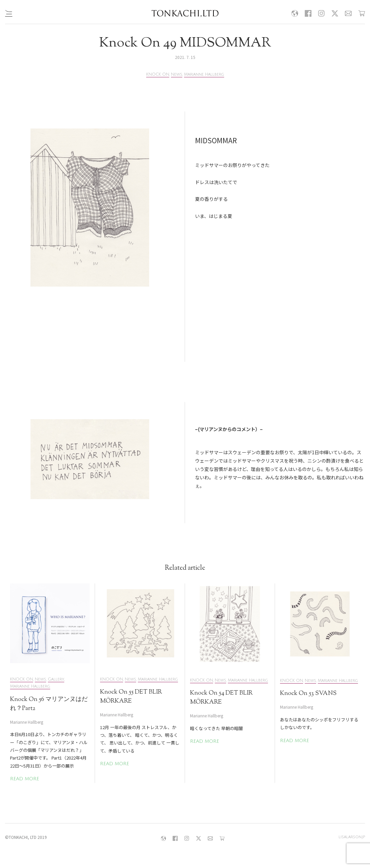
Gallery (56, 679)
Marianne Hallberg (204, 74)
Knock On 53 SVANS (308, 694)
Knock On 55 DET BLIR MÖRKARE (131, 697)
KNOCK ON (158, 74)
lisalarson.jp (352, 837)
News (177, 74)
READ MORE (25, 779)
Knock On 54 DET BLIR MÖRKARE (221, 698)
